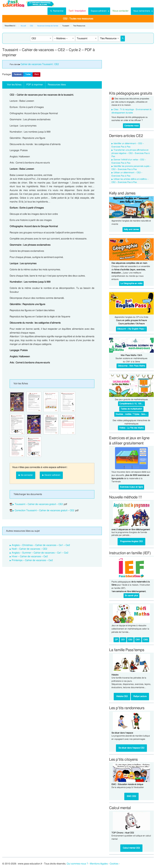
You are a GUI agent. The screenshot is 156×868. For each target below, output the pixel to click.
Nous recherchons (142, 11)
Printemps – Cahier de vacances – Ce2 (32, 560)
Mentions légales (99, 864)
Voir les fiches (14, 85)
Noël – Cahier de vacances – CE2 (29, 549)
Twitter (28, 74)
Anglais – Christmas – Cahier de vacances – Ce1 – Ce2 (41, 545)
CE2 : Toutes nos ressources (78, 19)
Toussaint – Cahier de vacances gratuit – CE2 (39, 504)
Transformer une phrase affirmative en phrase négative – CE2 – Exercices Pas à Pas (131, 153)
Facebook (18, 74)
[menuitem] (57, 11)
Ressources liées (57, 85)
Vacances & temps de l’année (48, 26)
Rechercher (57, 11)
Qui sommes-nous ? (77, 864)
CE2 (31, 26)
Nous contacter (120, 11)
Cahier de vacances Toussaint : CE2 (40, 64)
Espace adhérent (99, 11)
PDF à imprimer (35, 85)
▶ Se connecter (26, 475)
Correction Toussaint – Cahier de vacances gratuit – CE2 (45, 510)
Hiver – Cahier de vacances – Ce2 (30, 556)
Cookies (114, 864)
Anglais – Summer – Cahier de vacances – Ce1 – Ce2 (40, 553)
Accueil (23, 26)
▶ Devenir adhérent (51, 475)
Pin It (36, 74)
